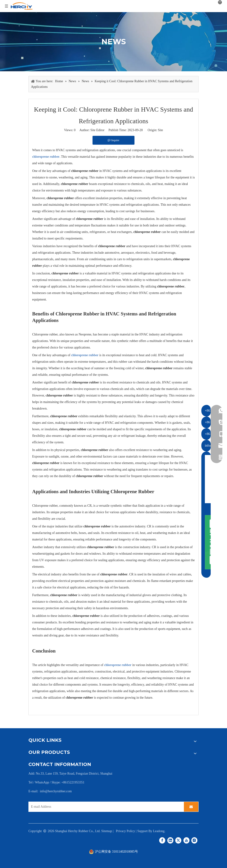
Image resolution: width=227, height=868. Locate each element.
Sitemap (107, 831)
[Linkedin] (170, 840)
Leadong (159, 831)
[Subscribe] (191, 807)
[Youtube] (186, 840)
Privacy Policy (125, 831)
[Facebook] (162, 840)
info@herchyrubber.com (56, 791)
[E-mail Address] (105, 807)
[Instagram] (194, 840)
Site (161, 130)
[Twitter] (178, 840)
